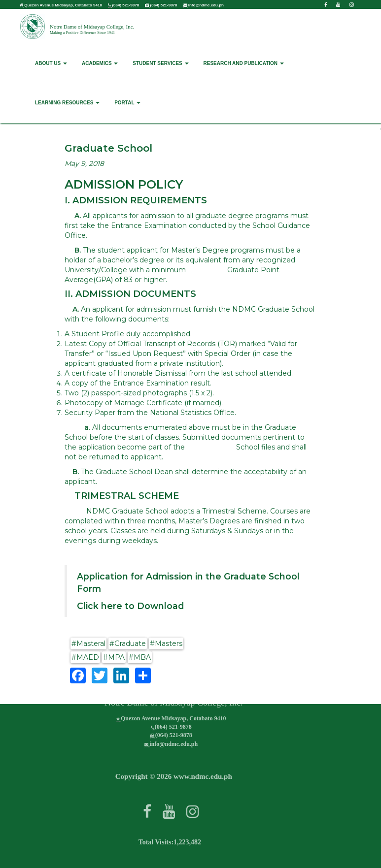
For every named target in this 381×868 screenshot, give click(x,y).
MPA (116, 657)
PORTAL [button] (127, 102)
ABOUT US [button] (51, 62)
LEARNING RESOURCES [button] (67, 102)
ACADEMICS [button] (100, 62)
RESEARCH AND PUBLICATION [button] (244, 62)
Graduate (130, 643)
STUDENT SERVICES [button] (160, 62)
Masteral (91, 643)
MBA (142, 657)
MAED (88, 657)
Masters (169, 643)
